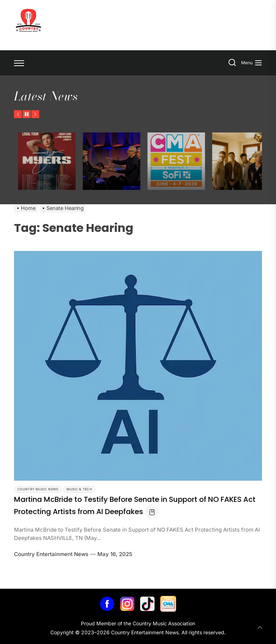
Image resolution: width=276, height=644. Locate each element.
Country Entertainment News (51, 554)
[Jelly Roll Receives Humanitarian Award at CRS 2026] (183, 161)
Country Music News (38, 489)
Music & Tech (79, 489)
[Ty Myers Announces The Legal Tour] (118, 161)
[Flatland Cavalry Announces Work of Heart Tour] (54, 161)
